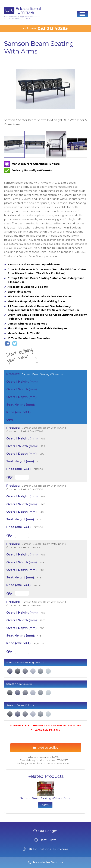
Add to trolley (48, 748)
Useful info (48, 840)
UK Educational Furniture (48, 849)
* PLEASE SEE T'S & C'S (46, 730)
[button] (82, 14)
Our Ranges (48, 831)
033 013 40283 (53, 28)
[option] (45, 93)
